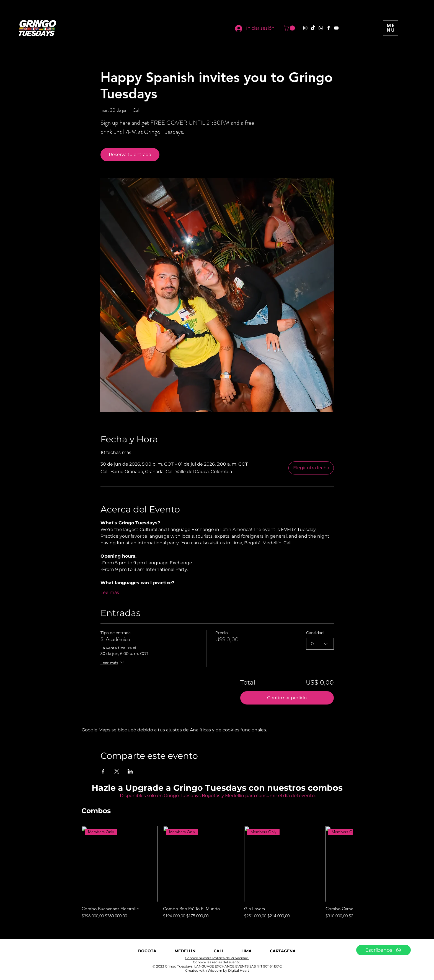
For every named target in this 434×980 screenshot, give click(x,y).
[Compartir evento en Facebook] (103, 771)
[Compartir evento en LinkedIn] (130, 771)
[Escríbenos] (383, 950)
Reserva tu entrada (130, 155)
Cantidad (315, 633)
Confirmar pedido (287, 698)
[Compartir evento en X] (117, 771)
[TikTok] (313, 28)
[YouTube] (336, 28)
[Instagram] (305, 28)
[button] (290, 28)
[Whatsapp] (321, 28)
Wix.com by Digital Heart (228, 970)
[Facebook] (329, 28)
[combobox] (320, 644)
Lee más (110, 592)
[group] (217, 873)
